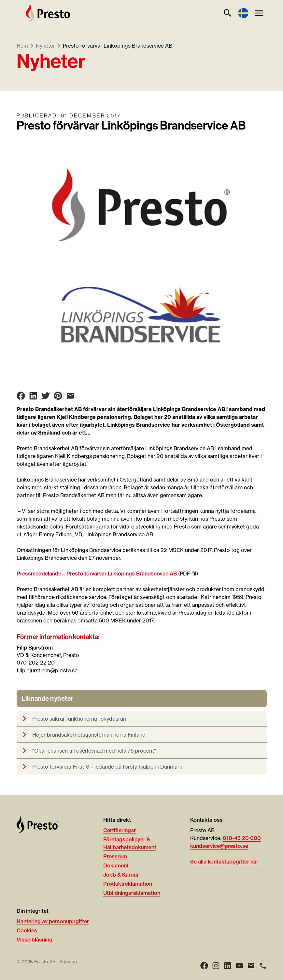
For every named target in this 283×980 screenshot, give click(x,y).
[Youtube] (239, 966)
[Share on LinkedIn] (33, 396)
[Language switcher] (243, 13)
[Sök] (228, 13)
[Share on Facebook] (21, 396)
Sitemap (68, 962)
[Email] (251, 966)
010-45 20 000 (242, 838)
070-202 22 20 (36, 663)
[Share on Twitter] (46, 396)
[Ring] (263, 966)
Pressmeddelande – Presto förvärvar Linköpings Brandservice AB (97, 574)
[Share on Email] (70, 396)
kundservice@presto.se (219, 846)
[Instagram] (216, 966)
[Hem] (48, 13)
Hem (22, 46)
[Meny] (259, 13)
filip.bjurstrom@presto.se (47, 670)
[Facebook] (204, 966)
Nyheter (45, 46)
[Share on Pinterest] (58, 396)
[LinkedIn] (228, 966)
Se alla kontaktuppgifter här (224, 862)
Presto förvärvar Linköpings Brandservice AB (118, 46)
